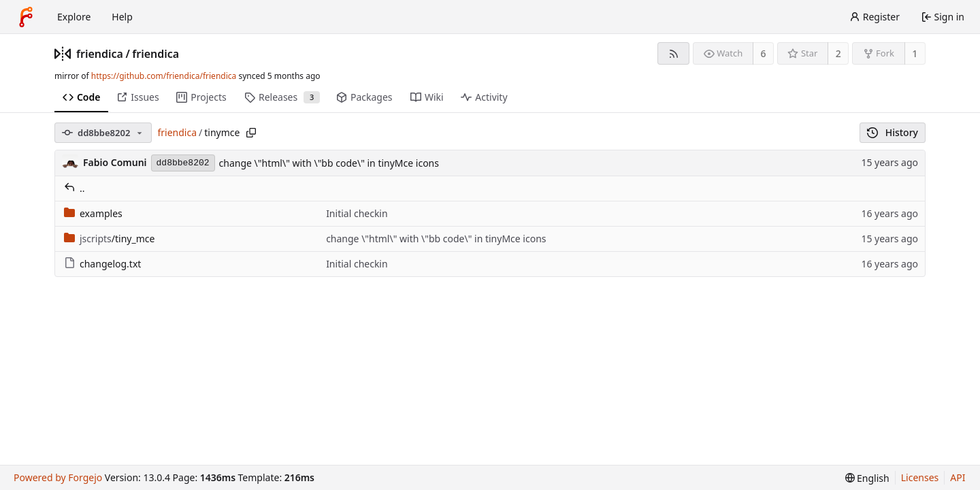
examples (93, 213)
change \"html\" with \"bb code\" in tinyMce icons (329, 163)
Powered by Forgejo (58, 477)
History (893, 132)
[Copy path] (251, 133)
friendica (100, 54)
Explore (74, 17)
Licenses (920, 477)
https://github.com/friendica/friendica (164, 76)
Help (122, 17)
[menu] (867, 478)
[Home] (26, 17)
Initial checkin (357, 213)
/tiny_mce (109, 239)
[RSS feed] (673, 53)
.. (75, 188)
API (958, 477)
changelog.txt (102, 264)
